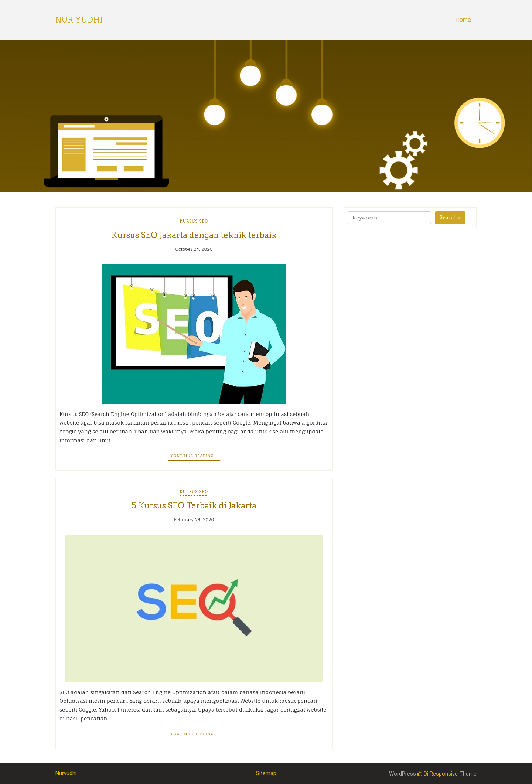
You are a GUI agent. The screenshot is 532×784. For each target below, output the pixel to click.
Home (463, 20)
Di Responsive (438, 774)
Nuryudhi (66, 773)
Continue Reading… (194, 456)
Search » (450, 217)
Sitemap (266, 773)
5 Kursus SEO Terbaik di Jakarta (194, 505)
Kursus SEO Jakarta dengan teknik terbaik (194, 235)
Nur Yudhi (79, 20)
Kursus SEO (194, 221)
